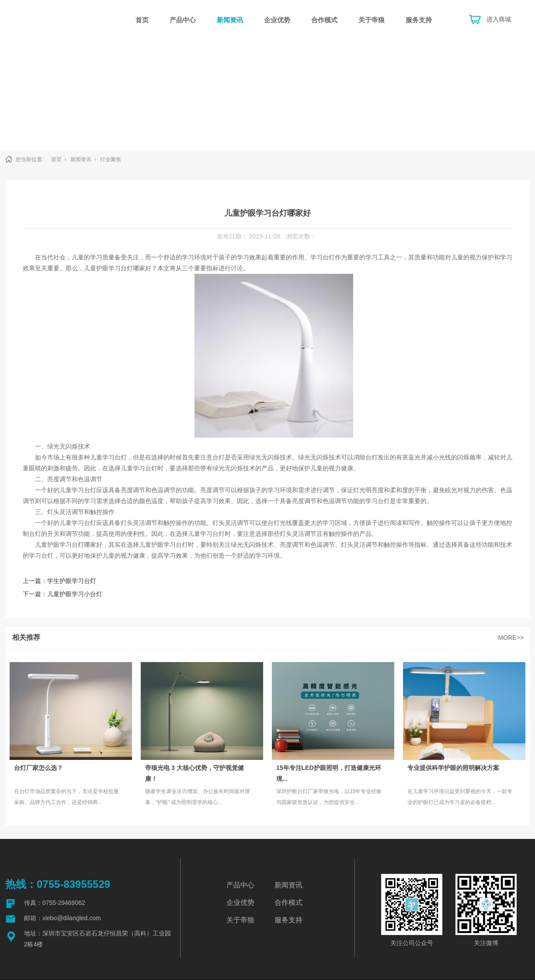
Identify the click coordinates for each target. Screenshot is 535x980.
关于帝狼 (372, 20)
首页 (142, 20)
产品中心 (183, 20)
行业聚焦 (111, 159)
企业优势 (277, 20)
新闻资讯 (230, 20)
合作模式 (324, 20)
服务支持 (419, 20)
